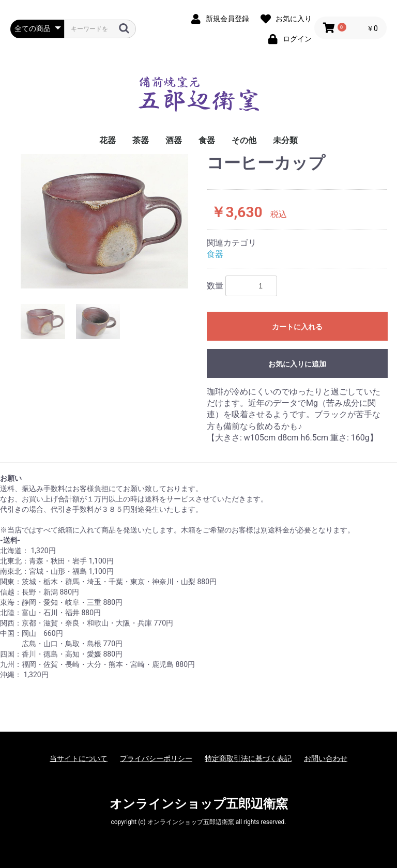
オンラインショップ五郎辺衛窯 (199, 804)
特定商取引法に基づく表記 (248, 758)
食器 (207, 140)
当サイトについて (79, 758)
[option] (104, 221)
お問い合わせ (326, 758)
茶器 (141, 140)
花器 (108, 140)
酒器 (174, 140)
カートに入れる (297, 327)
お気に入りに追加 (297, 364)
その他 (244, 140)
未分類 (285, 140)
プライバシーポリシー (156, 758)
